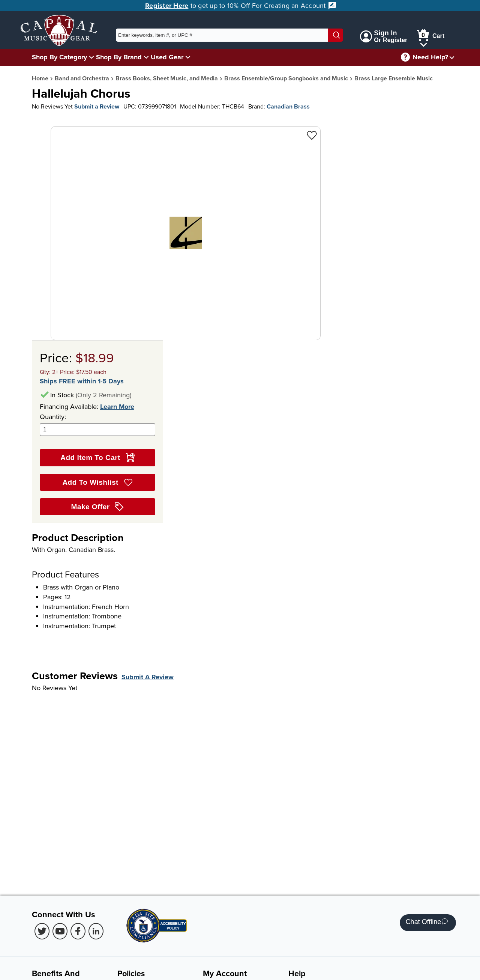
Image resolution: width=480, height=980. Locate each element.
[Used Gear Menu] (188, 57)
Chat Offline (427, 923)
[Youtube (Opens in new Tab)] (60, 931)
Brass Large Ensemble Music (394, 78)
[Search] (336, 35)
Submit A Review (148, 677)
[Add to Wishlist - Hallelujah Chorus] (312, 135)
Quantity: (97, 424)
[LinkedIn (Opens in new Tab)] (96, 931)
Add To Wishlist (97, 482)
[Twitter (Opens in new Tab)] (42, 931)
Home (40, 78)
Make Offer (98, 507)
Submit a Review (97, 106)
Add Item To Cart (97, 458)
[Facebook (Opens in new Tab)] (78, 931)
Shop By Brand (119, 57)
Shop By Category (59, 57)
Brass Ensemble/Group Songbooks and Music (286, 78)
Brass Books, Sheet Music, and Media (167, 78)
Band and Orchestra (82, 78)
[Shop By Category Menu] (91, 57)
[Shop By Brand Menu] (146, 57)
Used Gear (167, 57)
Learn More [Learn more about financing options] (117, 407)
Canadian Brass (288, 106)
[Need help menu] (452, 57)
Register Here (167, 6)
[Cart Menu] (424, 43)
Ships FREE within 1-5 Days (82, 381)
